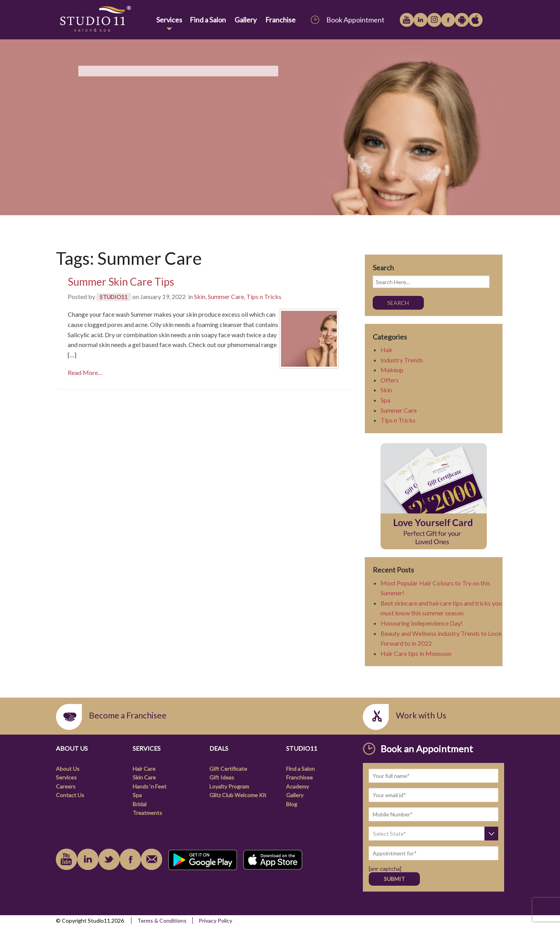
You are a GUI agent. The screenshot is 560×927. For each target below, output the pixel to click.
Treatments (147, 813)
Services (169, 20)
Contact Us (70, 795)
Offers (390, 380)
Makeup (392, 370)
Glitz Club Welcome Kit (238, 795)
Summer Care (226, 296)
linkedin (420, 20)
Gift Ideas (222, 777)
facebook (448, 20)
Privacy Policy (215, 921)
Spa (385, 400)
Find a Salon (208, 20)
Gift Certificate (228, 769)
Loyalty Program (229, 786)
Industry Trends (402, 360)
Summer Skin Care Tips (121, 282)
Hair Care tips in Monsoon (416, 653)
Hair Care (144, 769)
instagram (434, 20)
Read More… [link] (85, 372)
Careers (66, 786)
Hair (387, 350)
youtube (407, 20)
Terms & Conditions (162, 921)
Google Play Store (462, 20)
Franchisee (299, 777)
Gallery (246, 20)
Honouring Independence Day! (422, 623)
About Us (68, 769)
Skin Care (144, 777)
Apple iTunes (476, 20)
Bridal (140, 804)
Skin (200, 296)
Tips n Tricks (264, 296)
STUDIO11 (114, 297)
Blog (292, 804)
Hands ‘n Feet (150, 786)
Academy (298, 786)
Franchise (280, 20)
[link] (104, 19)
